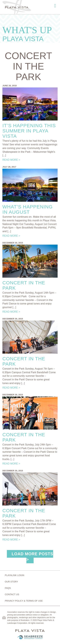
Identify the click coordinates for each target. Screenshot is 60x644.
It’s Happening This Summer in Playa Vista (29, 131)
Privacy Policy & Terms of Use (24, 601)
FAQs (8, 588)
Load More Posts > (32, 557)
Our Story (11, 582)
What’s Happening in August (28, 209)
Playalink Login (15, 575)
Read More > (11, 160)
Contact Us (12, 594)
